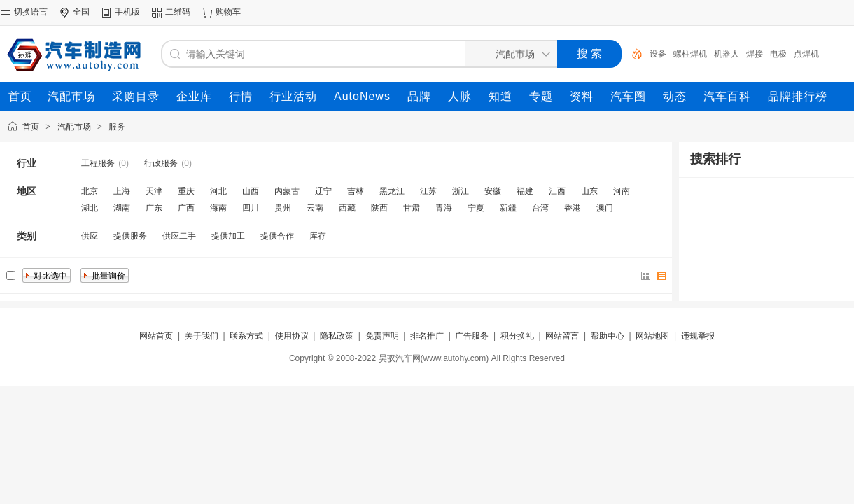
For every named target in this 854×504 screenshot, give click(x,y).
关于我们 (202, 336)
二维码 (178, 12)
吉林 (356, 191)
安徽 (493, 191)
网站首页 (156, 336)
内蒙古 (287, 191)
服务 (117, 127)
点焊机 (806, 54)
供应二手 (179, 236)
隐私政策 (337, 336)
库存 (318, 236)
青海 (444, 208)
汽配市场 (74, 127)
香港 (573, 208)
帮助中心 (608, 336)
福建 (525, 191)
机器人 (727, 54)
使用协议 (292, 336)
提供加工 (228, 236)
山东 (589, 191)
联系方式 (246, 336)
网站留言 (562, 336)
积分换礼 (517, 336)
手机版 (127, 12)
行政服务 (161, 163)
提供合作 (277, 236)
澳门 (605, 208)
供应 (90, 236)
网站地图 (652, 336)
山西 (251, 191)
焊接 (755, 54)
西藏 (347, 208)
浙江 (461, 191)
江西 (557, 191)
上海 (122, 191)
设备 (658, 54)
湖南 (122, 208)
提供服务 (130, 236)
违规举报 (698, 336)
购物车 (228, 12)
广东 (154, 208)
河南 (622, 191)
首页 (31, 127)
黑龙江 (392, 191)
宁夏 (476, 208)
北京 (90, 191)
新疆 (508, 208)
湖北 (90, 208)
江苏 (428, 191)
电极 (778, 54)
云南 (315, 208)
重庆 (186, 191)
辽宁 (323, 191)
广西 (186, 208)
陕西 (379, 208)
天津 (154, 191)
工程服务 (98, 163)
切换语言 (31, 12)
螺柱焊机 (690, 54)
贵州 (283, 208)
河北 (218, 191)
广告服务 (472, 336)
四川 (251, 208)
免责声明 (382, 336)
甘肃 (412, 208)
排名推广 (427, 336)
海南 (218, 208)
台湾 (540, 208)
